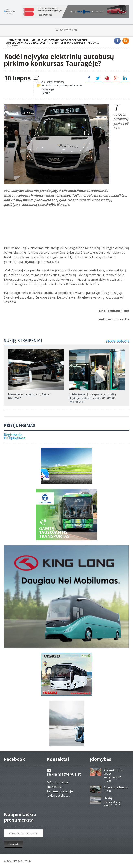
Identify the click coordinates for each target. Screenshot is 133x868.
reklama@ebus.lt (64, 774)
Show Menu (66, 30)
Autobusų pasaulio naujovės (26, 43)
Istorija (53, 43)
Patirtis (46, 93)
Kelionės (93, 43)
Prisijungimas (15, 438)
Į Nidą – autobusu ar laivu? (113, 802)
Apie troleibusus (116, 787)
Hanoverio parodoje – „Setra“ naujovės (30, 396)
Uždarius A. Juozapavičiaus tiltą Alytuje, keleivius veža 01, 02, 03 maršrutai (93, 398)
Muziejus (12, 45)
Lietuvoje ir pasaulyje (21, 40)
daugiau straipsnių (117, 341)
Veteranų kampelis (73, 43)
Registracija (13, 435)
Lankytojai (48, 89)
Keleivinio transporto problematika (62, 40)
